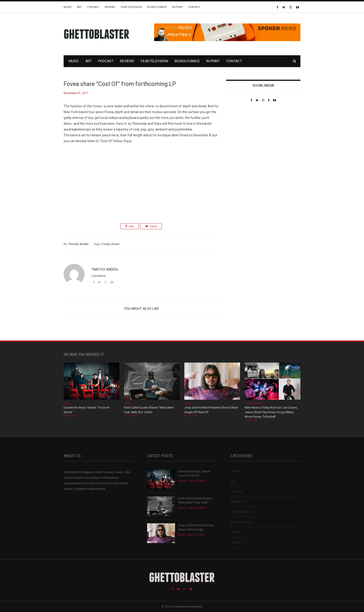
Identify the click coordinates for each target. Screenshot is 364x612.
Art (80, 7)
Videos (67, 403)
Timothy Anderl (78, 244)
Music (68, 7)
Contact (194, 7)
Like (130, 226)
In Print (177, 7)
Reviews (110, 7)
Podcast (93, 7)
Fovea (106, 244)
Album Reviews (253, 403)
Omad (115, 244)
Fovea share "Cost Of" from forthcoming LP (120, 84)
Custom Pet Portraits (240, 134)
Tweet (151, 226)
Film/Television (131, 7)
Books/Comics (157, 7)
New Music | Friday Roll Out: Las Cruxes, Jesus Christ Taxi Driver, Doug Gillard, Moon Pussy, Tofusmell (271, 412)
